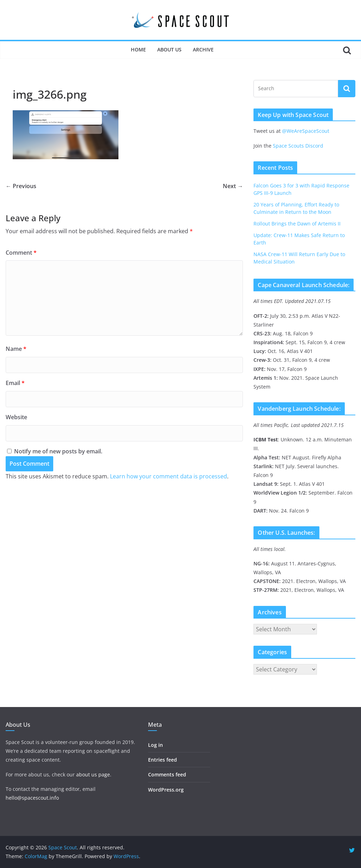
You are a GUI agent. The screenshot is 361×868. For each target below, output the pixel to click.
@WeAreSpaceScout (306, 131)
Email (15, 383)
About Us (169, 49)
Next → (233, 186)
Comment (21, 253)
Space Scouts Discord (298, 146)
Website (16, 417)
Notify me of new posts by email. (58, 451)
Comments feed (167, 774)
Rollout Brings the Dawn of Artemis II (297, 224)
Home (138, 49)
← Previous (21, 186)
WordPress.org (166, 790)
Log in (155, 745)
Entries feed (163, 760)
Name (16, 349)
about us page (93, 774)
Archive (203, 49)
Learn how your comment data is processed (169, 476)
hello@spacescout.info (32, 798)
